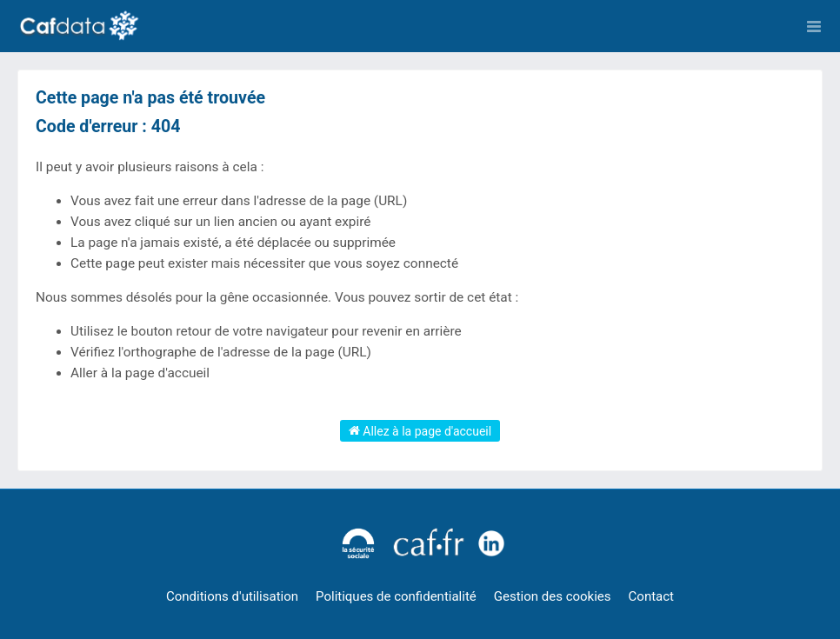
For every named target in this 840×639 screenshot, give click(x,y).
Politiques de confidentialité (396, 596)
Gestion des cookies (553, 596)
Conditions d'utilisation (232, 596)
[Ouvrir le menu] (814, 26)
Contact (651, 596)
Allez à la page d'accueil (420, 430)
